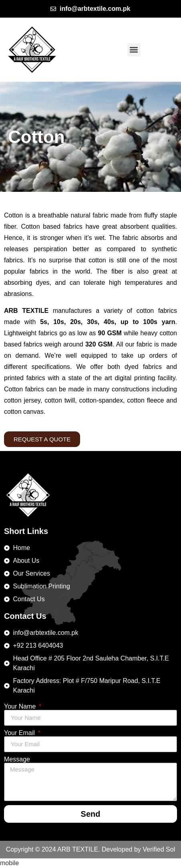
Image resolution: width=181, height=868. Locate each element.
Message (17, 759)
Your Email (20, 733)
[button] (134, 50)
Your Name (21, 707)
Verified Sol (159, 849)
